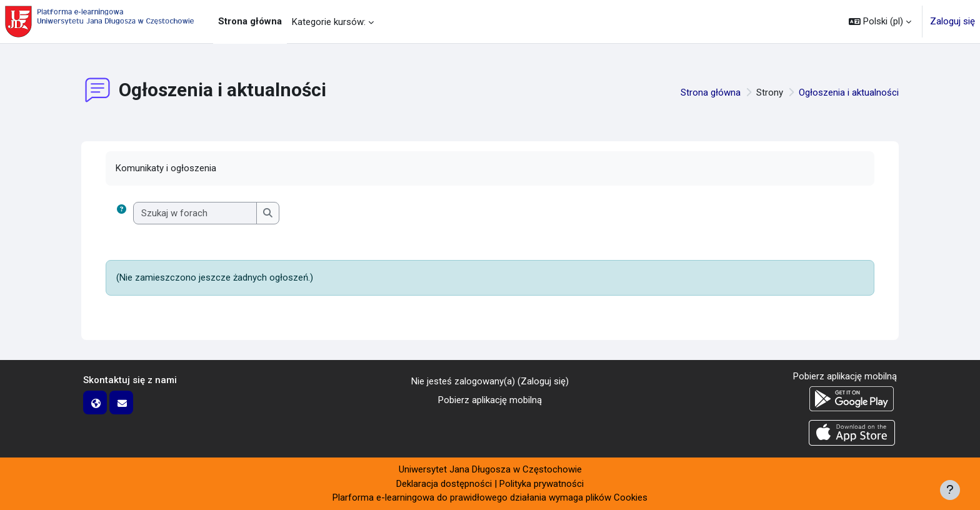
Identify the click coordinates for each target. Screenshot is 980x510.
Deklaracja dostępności (444, 484)
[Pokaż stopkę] (950, 490)
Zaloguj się (952, 21)
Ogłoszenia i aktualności (849, 92)
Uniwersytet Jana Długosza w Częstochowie (490, 469)
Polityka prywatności (542, 484)
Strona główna (711, 92)
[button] (880, 22)
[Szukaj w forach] (195, 213)
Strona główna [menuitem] (250, 21)
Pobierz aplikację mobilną (490, 400)
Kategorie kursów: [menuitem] (329, 22)
